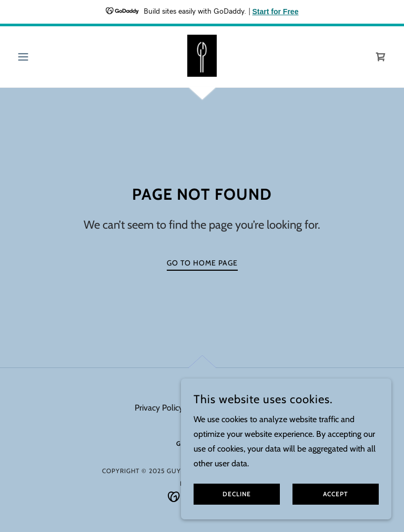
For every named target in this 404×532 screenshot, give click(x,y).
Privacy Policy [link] (159, 408)
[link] (202, 56)
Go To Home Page (202, 263)
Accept (336, 509)
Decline (237, 509)
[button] (41, 57)
